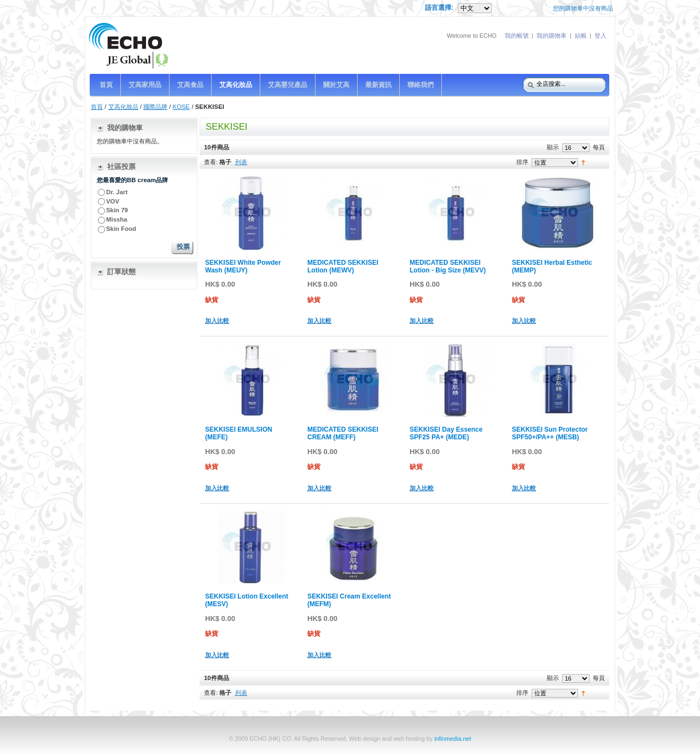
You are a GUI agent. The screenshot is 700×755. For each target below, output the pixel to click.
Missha (117, 219)
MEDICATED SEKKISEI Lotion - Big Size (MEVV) (448, 266)
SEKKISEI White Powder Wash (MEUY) (243, 266)
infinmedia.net (453, 739)
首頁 (97, 107)
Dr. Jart (118, 192)
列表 (241, 162)
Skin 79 (117, 210)
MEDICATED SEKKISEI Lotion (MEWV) (343, 266)
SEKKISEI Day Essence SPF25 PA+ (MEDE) (446, 433)
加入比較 (217, 321)
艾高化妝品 (123, 107)
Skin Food (121, 229)
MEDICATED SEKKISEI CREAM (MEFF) (343, 433)
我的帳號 (517, 36)
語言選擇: (440, 8)
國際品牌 (155, 107)
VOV (113, 201)
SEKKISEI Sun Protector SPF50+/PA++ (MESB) (550, 433)
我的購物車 (552, 36)
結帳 (581, 36)
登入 (600, 36)
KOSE (182, 107)
